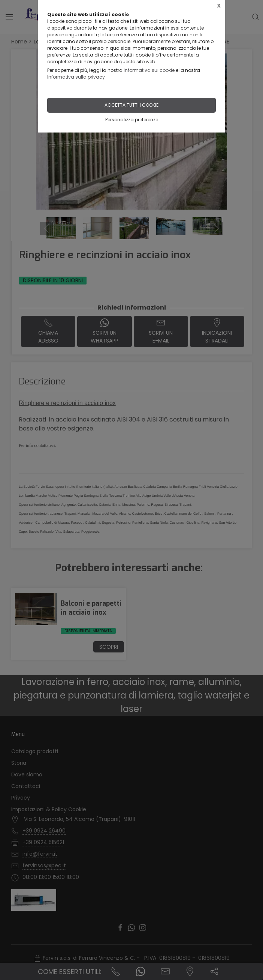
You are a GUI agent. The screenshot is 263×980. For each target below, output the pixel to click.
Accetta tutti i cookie (131, 105)
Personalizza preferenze (132, 120)
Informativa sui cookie (149, 70)
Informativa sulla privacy (76, 77)
